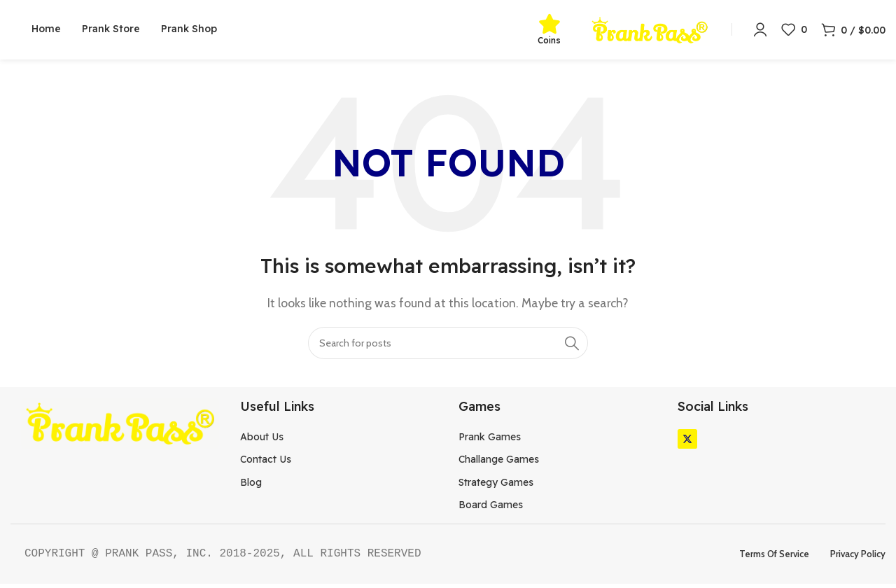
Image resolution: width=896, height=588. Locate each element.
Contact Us (266, 463)
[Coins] (549, 26)
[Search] (448, 346)
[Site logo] (650, 30)
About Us (262, 441)
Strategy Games (496, 486)
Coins (549, 42)
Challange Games (499, 463)
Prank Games (490, 441)
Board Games (491, 509)
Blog (251, 486)
